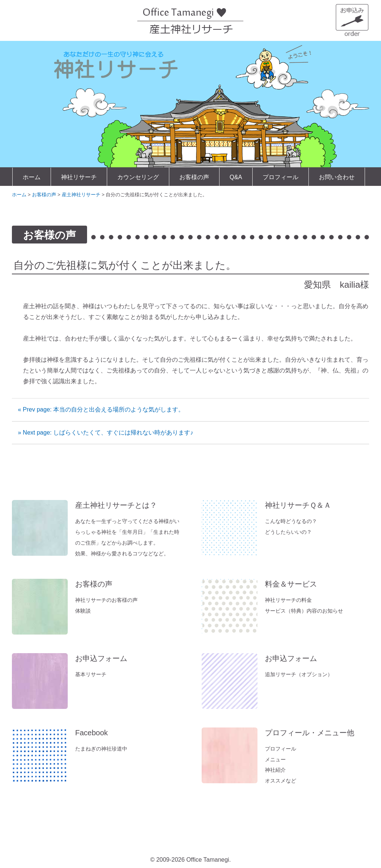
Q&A (236, 177)
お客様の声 (194, 177)
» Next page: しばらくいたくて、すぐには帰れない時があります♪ (105, 433)
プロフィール (281, 177)
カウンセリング (138, 177)
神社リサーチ (79, 177)
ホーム (32, 177)
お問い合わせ (337, 177)
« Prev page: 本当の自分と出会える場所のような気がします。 (101, 409)
